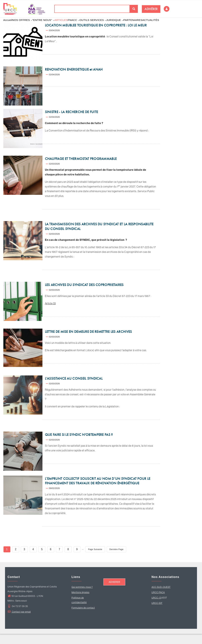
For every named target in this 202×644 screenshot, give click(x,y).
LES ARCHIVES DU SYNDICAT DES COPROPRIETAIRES (84, 295)
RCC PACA (159, 603)
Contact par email (19, 622)
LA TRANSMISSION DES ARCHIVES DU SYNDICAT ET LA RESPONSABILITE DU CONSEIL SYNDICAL (99, 237)
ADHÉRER (151, 9)
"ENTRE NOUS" (48, 25)
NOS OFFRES (25, 25)
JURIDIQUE (126, 25)
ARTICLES (67, 25)
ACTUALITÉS (165, 25)
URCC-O (156, 608)
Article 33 (50, 314)
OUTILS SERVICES (103, 25)
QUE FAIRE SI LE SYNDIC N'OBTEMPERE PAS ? (79, 445)
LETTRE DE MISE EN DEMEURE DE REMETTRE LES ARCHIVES (88, 342)
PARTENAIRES (146, 25)
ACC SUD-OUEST (161, 597)
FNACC (82, 25)
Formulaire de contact (83, 618)
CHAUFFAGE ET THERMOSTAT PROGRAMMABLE (81, 169)
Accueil (9, 25)
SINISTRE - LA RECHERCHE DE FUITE (72, 122)
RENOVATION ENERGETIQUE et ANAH (74, 80)
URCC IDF (157, 613)
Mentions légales (80, 603)
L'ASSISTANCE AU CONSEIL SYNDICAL (74, 389)
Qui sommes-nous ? (82, 597)
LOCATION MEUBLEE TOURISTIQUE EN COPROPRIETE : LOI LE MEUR (96, 36)
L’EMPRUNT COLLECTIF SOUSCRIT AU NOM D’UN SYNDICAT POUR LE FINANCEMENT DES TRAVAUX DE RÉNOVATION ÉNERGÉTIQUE (98, 491)
